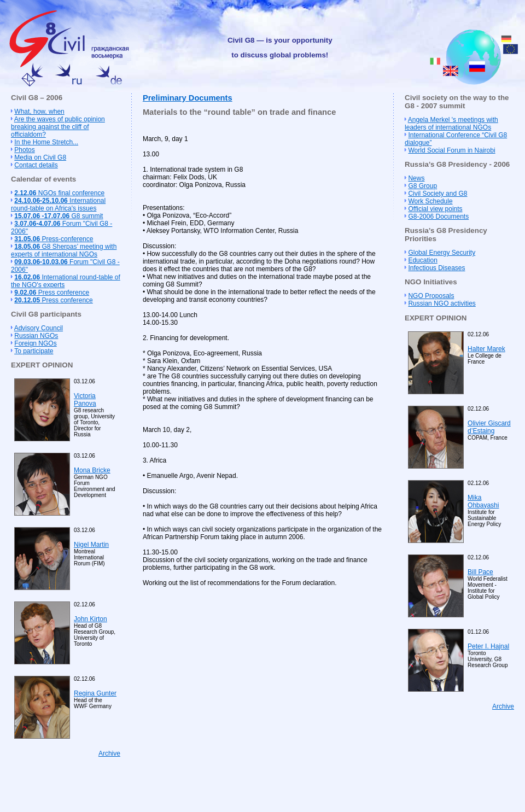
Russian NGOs (36, 336)
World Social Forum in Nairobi (451, 150)
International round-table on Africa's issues (58, 205)
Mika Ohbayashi (483, 501)
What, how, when (39, 112)
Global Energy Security (442, 253)
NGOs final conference (59, 193)
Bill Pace (480, 572)
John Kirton (91, 619)
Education (422, 260)
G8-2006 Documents (438, 217)
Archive (109, 753)
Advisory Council (39, 328)
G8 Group (422, 186)
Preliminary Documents (188, 98)
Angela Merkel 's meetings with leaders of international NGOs (451, 124)
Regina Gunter (95, 693)
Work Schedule (430, 201)
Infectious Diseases (436, 268)
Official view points (435, 209)
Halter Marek (486, 349)
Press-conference (54, 239)
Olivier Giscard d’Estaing (489, 427)
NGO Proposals (431, 296)
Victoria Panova (85, 400)
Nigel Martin (91, 545)
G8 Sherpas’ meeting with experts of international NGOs (64, 250)
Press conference (52, 293)
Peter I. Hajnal (488, 646)
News (416, 178)
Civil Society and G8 (437, 194)
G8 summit (59, 216)
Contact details (36, 165)
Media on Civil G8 (40, 157)
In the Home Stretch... (46, 142)
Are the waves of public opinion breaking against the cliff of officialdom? (58, 127)
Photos (24, 150)
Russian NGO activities (442, 303)
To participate (34, 351)
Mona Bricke (92, 470)
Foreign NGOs (35, 343)
